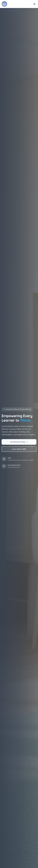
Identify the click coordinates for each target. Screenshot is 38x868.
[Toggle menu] (34, 4)
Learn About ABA (19, 449)
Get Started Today (19, 442)
